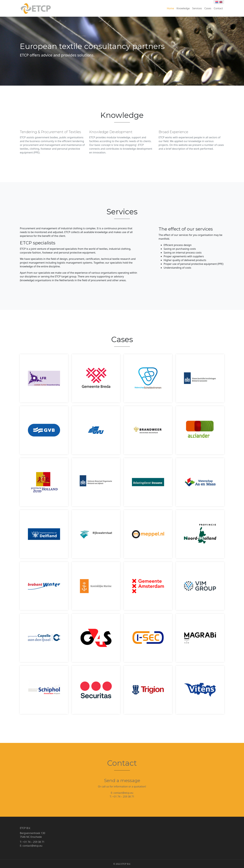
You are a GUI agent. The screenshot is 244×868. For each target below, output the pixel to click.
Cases (208, 8)
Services (197, 8)
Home (170, 8)
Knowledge (183, 8)
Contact (218, 8)
